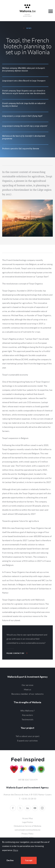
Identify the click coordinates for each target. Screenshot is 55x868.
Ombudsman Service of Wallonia (28, 826)
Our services (28, 685)
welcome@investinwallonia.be (27, 830)
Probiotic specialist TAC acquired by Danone (21, 149)
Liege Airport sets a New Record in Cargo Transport (24, 81)
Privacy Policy (28, 834)
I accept (29, 860)
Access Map (27, 818)
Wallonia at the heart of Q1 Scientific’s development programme (24, 137)
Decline (10, 860)
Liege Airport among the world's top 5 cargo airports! (25, 126)
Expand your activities (27, 741)
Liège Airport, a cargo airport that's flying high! (22, 116)
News (27, 28)
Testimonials (27, 719)
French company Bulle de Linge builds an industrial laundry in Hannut (24, 105)
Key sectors (28, 715)
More (16, 850)
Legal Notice (28, 822)
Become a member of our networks (27, 694)
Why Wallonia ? (28, 711)
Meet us (28, 690)
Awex (28, 11)
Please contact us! (17, 653)
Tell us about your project (28, 736)
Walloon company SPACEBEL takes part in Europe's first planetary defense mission (24, 69)
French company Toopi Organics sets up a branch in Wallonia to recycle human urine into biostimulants (24, 92)
